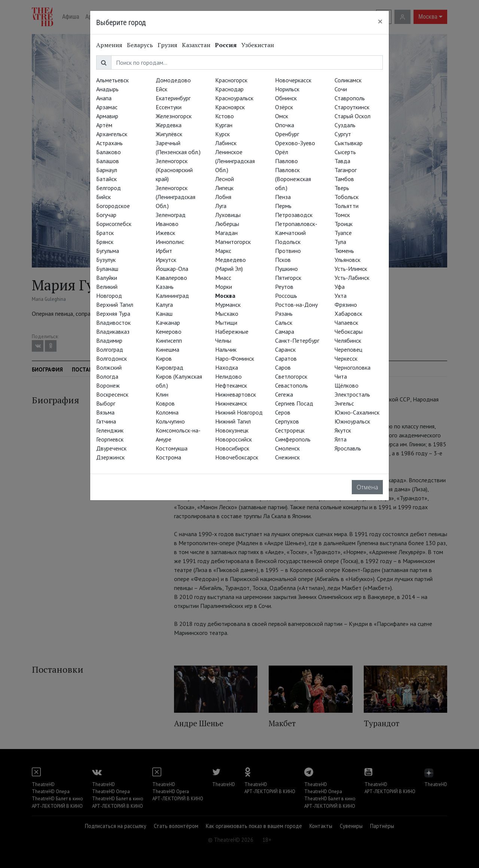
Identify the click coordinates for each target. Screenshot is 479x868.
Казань (165, 287)
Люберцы (227, 224)
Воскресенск (112, 394)
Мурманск (228, 305)
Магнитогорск (233, 242)
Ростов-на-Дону (296, 305)
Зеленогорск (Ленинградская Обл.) (176, 197)
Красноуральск (234, 98)
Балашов (108, 161)
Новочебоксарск (237, 457)
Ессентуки (169, 107)
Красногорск (231, 80)
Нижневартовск (236, 394)
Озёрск (284, 107)
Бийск (103, 197)
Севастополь (292, 385)
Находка (227, 367)
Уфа (340, 287)
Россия (226, 45)
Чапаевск (346, 323)
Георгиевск (110, 439)
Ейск (161, 89)
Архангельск (112, 134)
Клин (162, 394)
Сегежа (284, 394)
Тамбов (344, 179)
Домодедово (173, 80)
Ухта (341, 296)
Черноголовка (353, 367)
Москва (225, 296)
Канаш (164, 314)
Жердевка (169, 125)
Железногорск (174, 116)
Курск (222, 134)
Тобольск (347, 197)
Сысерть (345, 152)
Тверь (342, 188)
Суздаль (345, 125)
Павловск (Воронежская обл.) (293, 179)
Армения (109, 45)
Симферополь (293, 439)
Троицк (344, 224)
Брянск (105, 242)
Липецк (224, 188)
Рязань (284, 314)
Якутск (343, 430)
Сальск (284, 323)
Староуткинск (352, 107)
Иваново (167, 224)
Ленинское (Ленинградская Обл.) (235, 161)
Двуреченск (111, 448)
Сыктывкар (349, 143)
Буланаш (107, 269)
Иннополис (170, 242)
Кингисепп (169, 340)
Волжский (109, 367)
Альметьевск (112, 80)
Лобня (223, 197)
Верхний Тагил (115, 305)
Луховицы (228, 215)
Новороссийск (234, 439)
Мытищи (226, 323)
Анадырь (107, 89)
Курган (224, 125)
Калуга (164, 305)
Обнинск (286, 98)
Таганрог (346, 170)
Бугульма (108, 251)
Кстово (225, 116)
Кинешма (167, 349)
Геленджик (110, 430)
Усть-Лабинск (352, 278)
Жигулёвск (169, 134)
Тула (340, 242)
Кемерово (169, 331)
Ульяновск (347, 260)
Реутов (284, 287)
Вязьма (105, 412)
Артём (104, 125)
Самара (285, 331)
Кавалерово (171, 278)
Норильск (287, 89)
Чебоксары (349, 331)
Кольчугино (170, 421)
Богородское (113, 206)
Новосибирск (232, 448)
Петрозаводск (294, 215)
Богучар (106, 215)
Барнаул (107, 170)
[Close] (380, 21)
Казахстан (196, 45)
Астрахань (109, 143)
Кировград (170, 367)
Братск (105, 233)
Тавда (342, 161)
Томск (342, 215)
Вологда (107, 376)
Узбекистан (258, 45)
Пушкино (286, 269)
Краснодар (229, 89)
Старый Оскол (353, 116)
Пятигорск (288, 278)
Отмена (367, 487)
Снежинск (287, 457)
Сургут (343, 134)
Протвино (288, 251)
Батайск (106, 179)
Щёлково (347, 385)
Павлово (286, 161)
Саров (283, 367)
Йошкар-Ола (172, 269)
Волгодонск (112, 358)
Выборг (106, 403)
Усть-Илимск (351, 269)
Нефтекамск (231, 385)
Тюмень (344, 251)
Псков (283, 260)
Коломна (167, 412)
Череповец (348, 349)
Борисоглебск (114, 224)
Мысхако (227, 314)
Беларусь (140, 45)
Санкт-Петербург (297, 340)
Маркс (223, 251)
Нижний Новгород (239, 412)
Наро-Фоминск (235, 358)
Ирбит (164, 251)
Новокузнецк (232, 430)
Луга (221, 206)
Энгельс (344, 403)
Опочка (285, 125)
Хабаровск (348, 314)
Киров (164, 358)
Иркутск (166, 260)
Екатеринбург (173, 98)
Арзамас (107, 107)
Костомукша (172, 448)
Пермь (283, 206)
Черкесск (346, 358)
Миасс (223, 278)
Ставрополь (350, 98)
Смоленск (287, 448)
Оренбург (287, 134)
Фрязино (346, 305)
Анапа (104, 98)
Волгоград (110, 349)
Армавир (107, 116)
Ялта (341, 439)
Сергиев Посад (294, 403)
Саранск (285, 349)
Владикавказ (113, 331)
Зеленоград (171, 215)
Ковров (165, 403)
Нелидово (228, 376)
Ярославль (348, 448)
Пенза (283, 197)
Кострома (168, 457)
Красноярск (230, 107)
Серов (283, 412)
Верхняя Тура (113, 314)
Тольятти (347, 206)
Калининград (172, 296)
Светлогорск (291, 376)
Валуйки (107, 278)
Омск (282, 116)
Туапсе (343, 233)
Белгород (109, 188)
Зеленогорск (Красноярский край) (174, 170)
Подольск (288, 242)
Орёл (282, 152)
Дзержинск (110, 457)
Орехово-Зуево (295, 143)
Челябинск (348, 340)
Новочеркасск (293, 80)
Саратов (286, 358)
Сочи (341, 89)
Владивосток (113, 323)
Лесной (225, 179)
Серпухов (287, 421)
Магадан (226, 233)
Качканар (168, 323)
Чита (341, 376)
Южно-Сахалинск (357, 412)
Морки (224, 287)
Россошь (286, 296)
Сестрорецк (290, 430)
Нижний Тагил (233, 421)
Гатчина (106, 421)
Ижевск (165, 233)
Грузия (167, 45)
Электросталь (352, 394)
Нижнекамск (231, 403)
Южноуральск (352, 421)
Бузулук (106, 260)
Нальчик (226, 349)
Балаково (109, 152)
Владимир (109, 340)
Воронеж (108, 385)
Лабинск (226, 143)
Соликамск (348, 80)
